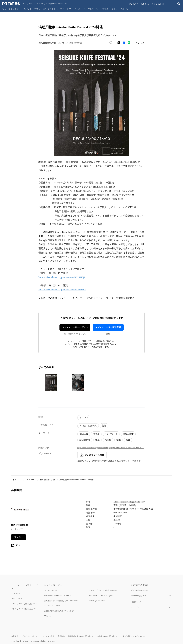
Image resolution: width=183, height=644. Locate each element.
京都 (128, 440)
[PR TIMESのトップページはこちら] (35, 4)
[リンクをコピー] (142, 43)
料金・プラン (17, 598)
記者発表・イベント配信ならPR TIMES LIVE (61, 601)
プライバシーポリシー (30, 636)
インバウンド (111, 434)
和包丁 (96, 434)
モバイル (27, 9)
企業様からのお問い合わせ (108, 636)
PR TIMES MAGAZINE (52, 606)
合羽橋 (108, 440)
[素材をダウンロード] (137, 43)
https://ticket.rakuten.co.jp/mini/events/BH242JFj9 (62, 277)
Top (4, 9)
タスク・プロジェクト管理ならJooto (103, 590)
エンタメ (47, 9)
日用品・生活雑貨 (88, 426)
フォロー (19, 537)
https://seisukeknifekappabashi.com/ (129, 502)
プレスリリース (29, 480)
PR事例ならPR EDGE (97, 601)
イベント (84, 417)
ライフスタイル (91, 9)
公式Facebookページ (140, 590)
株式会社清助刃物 (48, 480)
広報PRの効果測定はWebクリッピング (59, 611)
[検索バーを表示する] (179, 4)
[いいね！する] (111, 43)
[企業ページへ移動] (20, 510)
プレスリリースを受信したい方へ (24, 604)
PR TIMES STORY (51, 590)
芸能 (104, 426)
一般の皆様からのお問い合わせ (133, 636)
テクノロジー (15, 9)
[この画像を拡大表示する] (51, 383)
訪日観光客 (85, 440)
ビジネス (105, 9)
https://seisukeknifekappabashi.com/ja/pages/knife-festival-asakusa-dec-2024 (111, 448)
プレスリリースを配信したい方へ (24, 609)
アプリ (37, 9)
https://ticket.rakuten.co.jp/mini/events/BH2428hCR (62, 290)
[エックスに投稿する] (119, 43)
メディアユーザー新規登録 (108, 327)
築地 (119, 440)
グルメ (115, 9)
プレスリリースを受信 (139, 4)
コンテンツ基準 (48, 636)
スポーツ (124, 9)
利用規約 (61, 636)
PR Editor (48, 616)
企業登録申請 (158, 4)
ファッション (75, 9)
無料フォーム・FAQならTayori (101, 595)
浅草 (98, 440)
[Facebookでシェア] (124, 43)
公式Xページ (136, 602)
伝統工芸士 (128, 434)
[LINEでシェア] (129, 43)
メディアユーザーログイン (75, 327)
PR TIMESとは (17, 593)
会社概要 (15, 636)
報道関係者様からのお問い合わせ (81, 636)
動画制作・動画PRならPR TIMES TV (58, 595)
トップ (16, 480)
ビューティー (60, 9)
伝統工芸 (84, 434)
